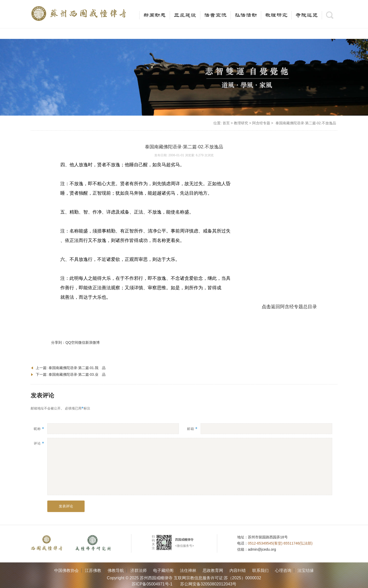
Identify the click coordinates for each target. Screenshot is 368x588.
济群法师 (139, 570)
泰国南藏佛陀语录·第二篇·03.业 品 (77, 374)
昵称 (39, 429)
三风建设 (185, 15)
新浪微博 (93, 342)
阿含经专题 (261, 123)
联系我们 (260, 570)
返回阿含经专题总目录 (294, 307)
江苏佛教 (93, 570)
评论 (39, 443)
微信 (82, 342)
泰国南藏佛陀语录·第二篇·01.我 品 (77, 368)
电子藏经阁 (163, 570)
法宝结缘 (306, 570)
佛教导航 (116, 570)
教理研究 (276, 15)
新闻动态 (155, 15)
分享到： (58, 342)
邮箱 (192, 429)
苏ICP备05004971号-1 (152, 584)
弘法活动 (246, 15)
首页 (226, 123)
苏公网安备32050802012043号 (208, 584)
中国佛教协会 (66, 570)
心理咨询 (283, 570)
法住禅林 (188, 570)
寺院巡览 (307, 15)
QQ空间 (72, 342)
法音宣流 (215, 15)
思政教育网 (213, 570)
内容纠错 (238, 570)
